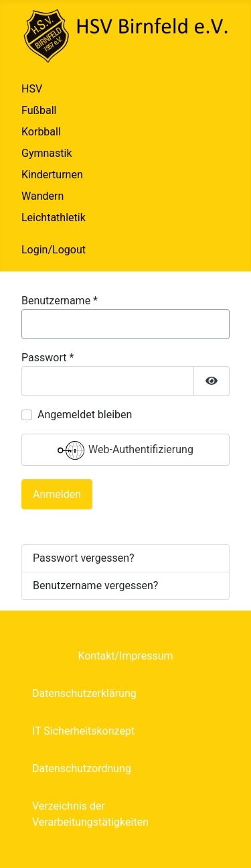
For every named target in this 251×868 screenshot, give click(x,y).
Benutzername (60, 301)
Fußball (39, 110)
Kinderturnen (52, 175)
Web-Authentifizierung (125, 450)
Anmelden (57, 494)
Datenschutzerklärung (84, 693)
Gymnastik (47, 153)
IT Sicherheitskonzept (83, 731)
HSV (32, 89)
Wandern (43, 196)
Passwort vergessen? (84, 558)
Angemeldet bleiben (85, 415)
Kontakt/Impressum (125, 656)
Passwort (48, 358)
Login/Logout (54, 250)
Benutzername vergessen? (95, 585)
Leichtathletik (54, 218)
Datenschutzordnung (82, 768)
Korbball (41, 132)
